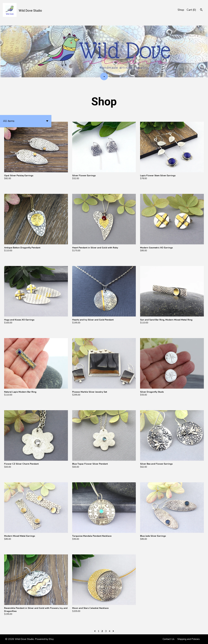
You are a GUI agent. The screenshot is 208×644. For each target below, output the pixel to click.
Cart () (191, 10)
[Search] (201, 10)
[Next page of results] (113, 631)
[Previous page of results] (95, 631)
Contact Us (169, 639)
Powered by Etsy (44, 639)
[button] (26, 121)
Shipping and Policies (189, 639)
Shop (181, 10)
